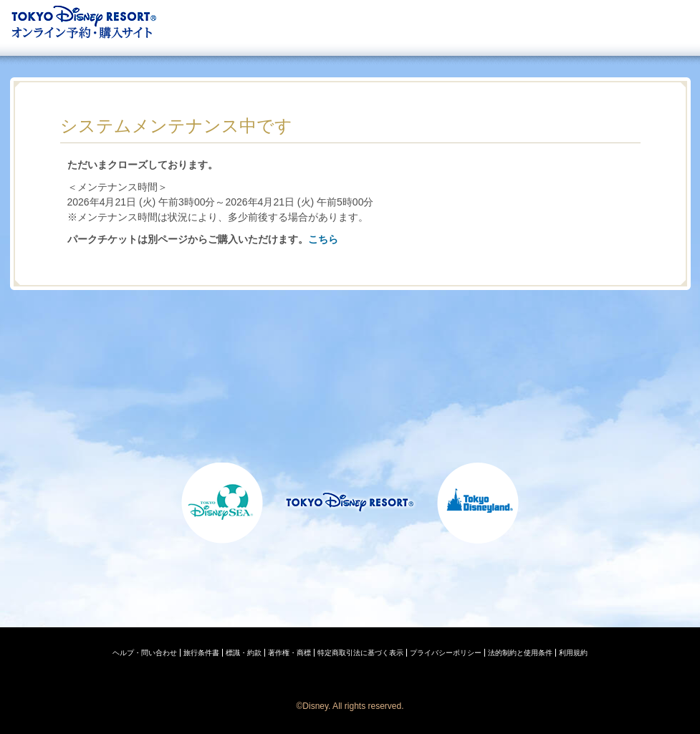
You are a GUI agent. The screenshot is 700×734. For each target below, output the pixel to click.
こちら (323, 239)
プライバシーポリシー (446, 653)
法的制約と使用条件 (520, 653)
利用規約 (573, 653)
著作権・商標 (289, 653)
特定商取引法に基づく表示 (360, 653)
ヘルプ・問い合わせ (145, 653)
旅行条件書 (201, 653)
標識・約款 (244, 653)
